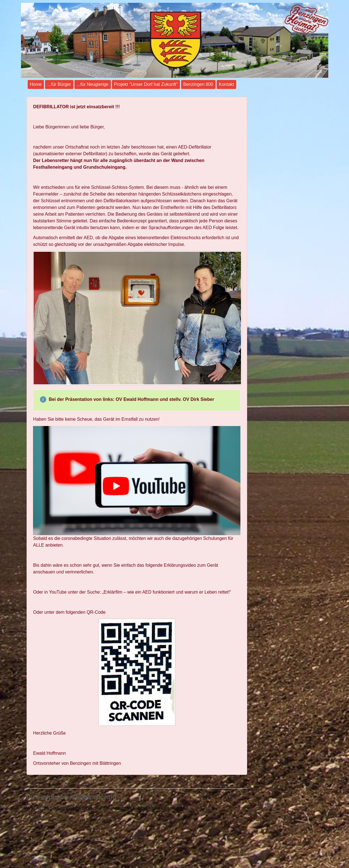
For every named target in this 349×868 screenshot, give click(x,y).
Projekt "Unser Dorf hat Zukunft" (146, 84)
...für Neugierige (93, 84)
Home (36, 84)
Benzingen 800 (198, 84)
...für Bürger (59, 84)
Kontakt (226, 84)
